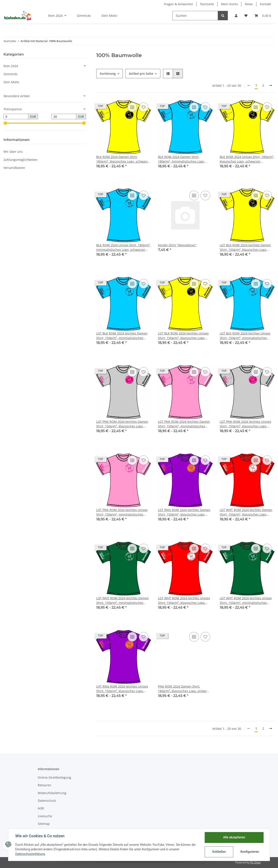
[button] (236, 16)
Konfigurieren (250, 852)
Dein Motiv (11, 82)
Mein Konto (229, 4)
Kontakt (265, 4)
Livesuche (45, 816)
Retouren (45, 785)
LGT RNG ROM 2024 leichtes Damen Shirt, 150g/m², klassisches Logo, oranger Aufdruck (184, 512)
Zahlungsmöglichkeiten (21, 160)
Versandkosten (14, 168)
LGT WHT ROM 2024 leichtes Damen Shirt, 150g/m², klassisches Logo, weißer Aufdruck (246, 512)
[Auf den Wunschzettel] (144, 107)
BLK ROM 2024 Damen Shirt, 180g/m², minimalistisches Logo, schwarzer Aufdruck (181, 159)
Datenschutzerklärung (30, 854)
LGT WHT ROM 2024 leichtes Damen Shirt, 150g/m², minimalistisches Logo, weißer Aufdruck (123, 600)
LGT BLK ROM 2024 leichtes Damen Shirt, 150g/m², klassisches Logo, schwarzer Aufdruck (245, 247)
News (249, 4)
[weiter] (271, 85)
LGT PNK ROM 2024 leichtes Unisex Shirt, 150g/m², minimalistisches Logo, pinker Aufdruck (122, 512)
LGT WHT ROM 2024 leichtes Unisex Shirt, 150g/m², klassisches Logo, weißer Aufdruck (184, 600)
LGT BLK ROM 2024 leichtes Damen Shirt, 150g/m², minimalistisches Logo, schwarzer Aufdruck (122, 336)
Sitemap (44, 824)
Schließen (219, 852)
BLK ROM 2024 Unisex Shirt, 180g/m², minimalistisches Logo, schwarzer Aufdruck (124, 247)
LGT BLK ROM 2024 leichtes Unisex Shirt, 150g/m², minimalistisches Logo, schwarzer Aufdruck (245, 336)
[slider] (5, 123)
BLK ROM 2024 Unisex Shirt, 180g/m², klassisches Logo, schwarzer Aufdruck (247, 159)
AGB (41, 808)
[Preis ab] (16, 117)
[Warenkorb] (263, 16)
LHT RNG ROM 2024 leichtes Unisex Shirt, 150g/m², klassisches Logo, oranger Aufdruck (122, 689)
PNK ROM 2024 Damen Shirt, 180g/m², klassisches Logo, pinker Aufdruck (182, 689)
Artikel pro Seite (141, 74)
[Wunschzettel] (246, 16)
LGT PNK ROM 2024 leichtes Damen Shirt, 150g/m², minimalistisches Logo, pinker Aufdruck (184, 424)
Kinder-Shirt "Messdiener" (177, 245)
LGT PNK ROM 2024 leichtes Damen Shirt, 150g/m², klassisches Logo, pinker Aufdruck (122, 424)
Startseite (207, 4)
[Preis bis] (64, 117)
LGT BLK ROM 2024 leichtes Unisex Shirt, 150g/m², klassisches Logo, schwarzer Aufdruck (183, 336)
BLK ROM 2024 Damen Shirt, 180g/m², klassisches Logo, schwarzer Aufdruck (124, 159)
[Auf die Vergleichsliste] (132, 107)
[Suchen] (195, 16)
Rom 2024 (11, 66)
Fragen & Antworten (178, 4)
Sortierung (108, 74)
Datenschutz (47, 801)
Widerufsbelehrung (52, 793)
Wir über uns (13, 152)
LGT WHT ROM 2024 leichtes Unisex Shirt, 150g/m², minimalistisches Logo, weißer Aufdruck (246, 600)
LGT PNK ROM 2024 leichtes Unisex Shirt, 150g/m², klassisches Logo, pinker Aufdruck (245, 424)
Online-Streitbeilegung (54, 777)
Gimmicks (11, 74)
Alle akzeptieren (234, 837)
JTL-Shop (255, 862)
